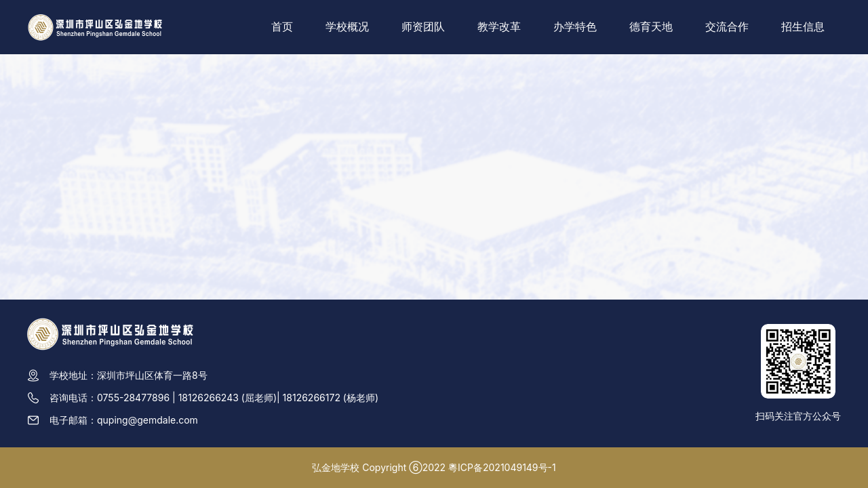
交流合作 (727, 26)
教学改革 (499, 26)
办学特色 (575, 26)
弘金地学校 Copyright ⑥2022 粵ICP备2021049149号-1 (434, 467)
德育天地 (651, 26)
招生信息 (803, 26)
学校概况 (347, 26)
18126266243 (209, 398)
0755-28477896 (133, 398)
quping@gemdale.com (147, 420)
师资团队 (423, 26)
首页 (282, 26)
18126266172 (312, 398)
